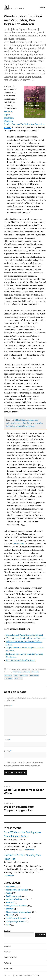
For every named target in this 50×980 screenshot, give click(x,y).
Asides (9, 893)
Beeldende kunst (14, 896)
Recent (7, 946)
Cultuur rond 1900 (10, 976)
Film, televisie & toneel (16, 906)
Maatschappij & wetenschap (18, 912)
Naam (7, 740)
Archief (7, 952)
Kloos (16, 675)
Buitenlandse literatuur (16, 899)
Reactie (8, 706)
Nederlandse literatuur (16, 918)
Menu (42, 7)
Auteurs (7, 963)
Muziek (9, 915)
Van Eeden (9, 678)
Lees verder (29, 850)
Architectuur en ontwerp (17, 890)
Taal (8, 925)
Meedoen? (9, 968)
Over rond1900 (10, 957)
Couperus (8, 675)
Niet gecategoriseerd (15, 921)
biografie (35, 672)
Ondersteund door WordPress (29, 976)
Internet (10, 909)
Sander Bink (16, 669)
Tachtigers (24, 675)
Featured (10, 902)
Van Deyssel (34, 675)
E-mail (8, 751)
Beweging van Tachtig (22, 672)
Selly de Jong (18, 544)
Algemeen (11, 887)
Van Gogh (18, 678)
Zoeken (7, 931)
